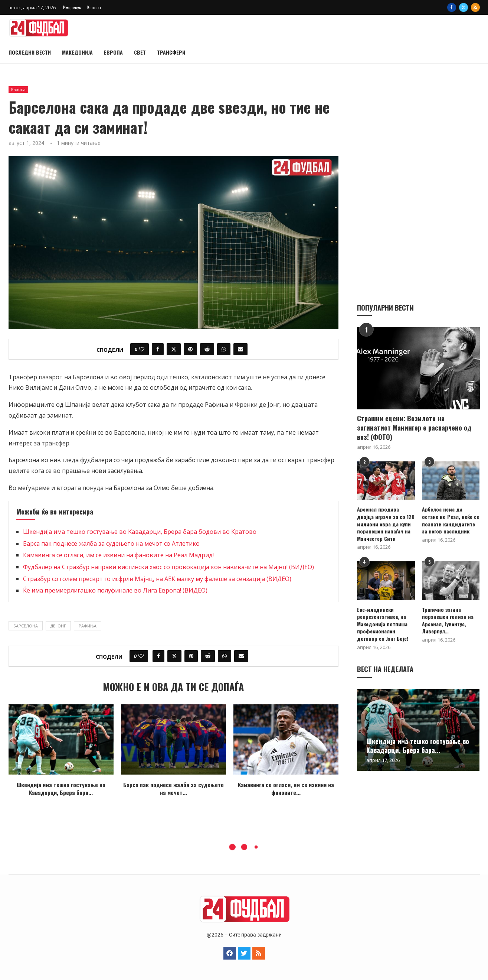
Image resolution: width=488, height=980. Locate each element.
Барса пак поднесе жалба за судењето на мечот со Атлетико (111, 543)
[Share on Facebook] (158, 349)
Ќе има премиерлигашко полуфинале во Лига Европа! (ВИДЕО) (115, 590)
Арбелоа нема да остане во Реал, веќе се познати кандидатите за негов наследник (451, 520)
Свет (140, 52)
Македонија (77, 52)
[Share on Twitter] (174, 349)
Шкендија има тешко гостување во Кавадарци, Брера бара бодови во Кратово (140, 532)
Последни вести (30, 52)
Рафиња (88, 626)
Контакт (94, 7)
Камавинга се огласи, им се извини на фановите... (286, 788)
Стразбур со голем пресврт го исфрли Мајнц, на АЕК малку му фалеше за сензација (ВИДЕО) (157, 579)
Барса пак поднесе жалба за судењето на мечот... (173, 788)
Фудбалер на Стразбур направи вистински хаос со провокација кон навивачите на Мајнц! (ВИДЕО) (168, 567)
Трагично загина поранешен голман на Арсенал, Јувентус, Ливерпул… (448, 620)
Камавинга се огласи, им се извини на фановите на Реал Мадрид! (118, 555)
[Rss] (475, 7)
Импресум (72, 7)
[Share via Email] (240, 349)
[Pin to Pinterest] (190, 349)
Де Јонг (58, 626)
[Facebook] (452, 7)
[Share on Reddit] (207, 349)
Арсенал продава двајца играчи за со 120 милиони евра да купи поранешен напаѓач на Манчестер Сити (386, 523)
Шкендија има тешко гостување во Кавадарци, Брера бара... (61, 788)
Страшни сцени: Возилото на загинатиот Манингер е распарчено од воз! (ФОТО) (414, 427)
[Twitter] (464, 7)
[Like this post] (142, 349)
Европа (113, 52)
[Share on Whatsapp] (224, 349)
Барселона (26, 626)
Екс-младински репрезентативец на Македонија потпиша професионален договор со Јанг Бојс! (383, 624)
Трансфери (171, 52)
